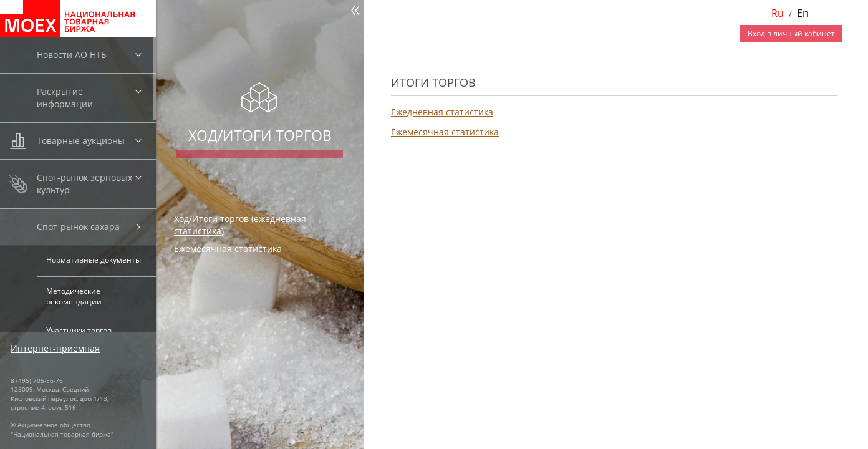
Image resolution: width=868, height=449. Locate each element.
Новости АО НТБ (72, 55)
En (803, 13)
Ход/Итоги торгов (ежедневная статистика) (240, 225)
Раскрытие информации (65, 98)
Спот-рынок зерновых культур (84, 184)
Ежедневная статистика (442, 112)
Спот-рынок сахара (78, 227)
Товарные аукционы (81, 141)
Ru (778, 13)
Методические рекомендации (74, 296)
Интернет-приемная (55, 348)
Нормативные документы (94, 260)
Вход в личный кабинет (791, 33)
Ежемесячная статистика (228, 249)
